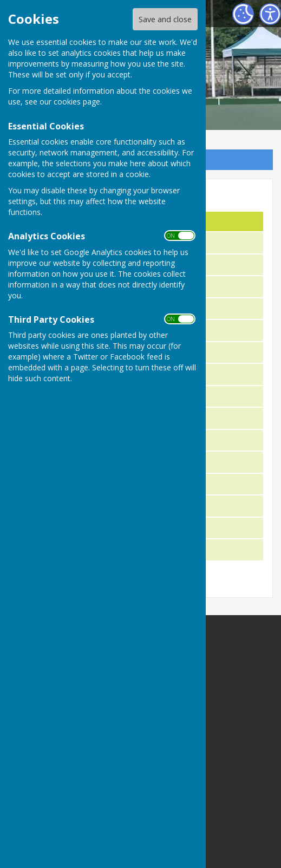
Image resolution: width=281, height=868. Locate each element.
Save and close (165, 19)
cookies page (77, 102)
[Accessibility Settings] (270, 14)
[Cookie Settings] (243, 14)
